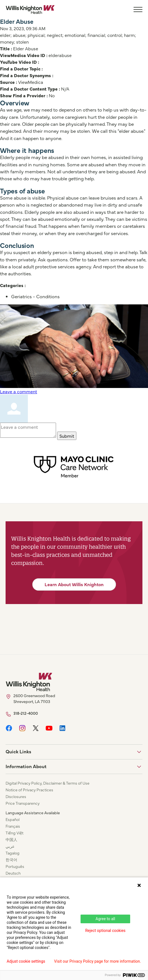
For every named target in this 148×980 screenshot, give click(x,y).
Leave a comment (19, 391)
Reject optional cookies (105, 931)
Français (13, 826)
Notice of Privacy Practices (29, 790)
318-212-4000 (26, 713)
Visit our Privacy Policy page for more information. (98, 961)
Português (15, 866)
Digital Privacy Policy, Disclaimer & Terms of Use (48, 783)
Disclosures (16, 796)
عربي (10, 846)
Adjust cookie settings (26, 961)
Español (13, 819)
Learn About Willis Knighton (74, 584)
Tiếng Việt (14, 833)
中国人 (11, 839)
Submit (67, 436)
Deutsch (13, 873)
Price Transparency (23, 803)
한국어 (11, 860)
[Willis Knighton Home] (30, 10)
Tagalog (13, 853)
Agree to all (105, 919)
